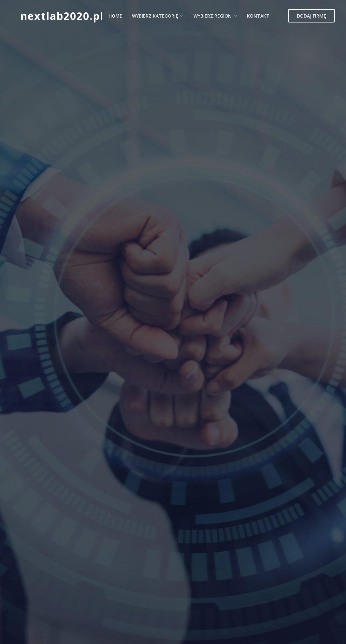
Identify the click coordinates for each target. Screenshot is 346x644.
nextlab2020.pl (62, 16)
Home (115, 16)
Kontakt (258, 16)
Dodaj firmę (311, 16)
